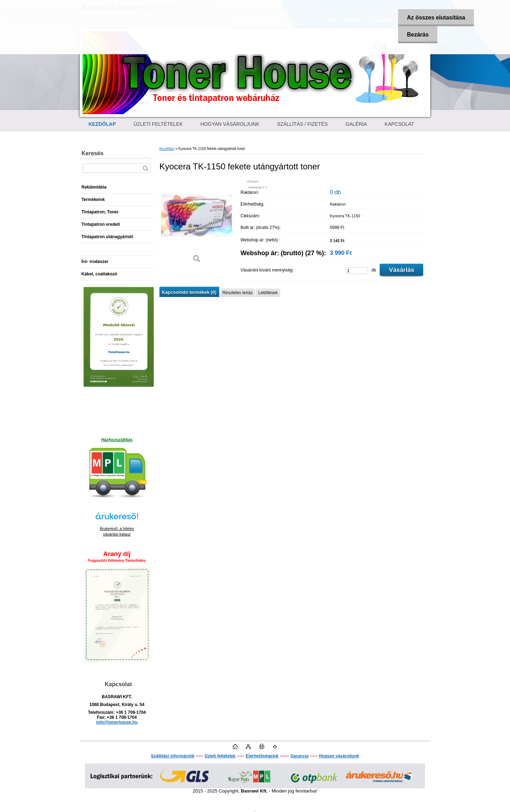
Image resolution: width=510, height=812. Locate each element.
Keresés (92, 153)
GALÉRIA (356, 124)
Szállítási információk (173, 756)
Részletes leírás (237, 293)
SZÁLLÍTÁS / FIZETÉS (302, 124)
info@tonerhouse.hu (117, 722)
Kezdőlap (167, 149)
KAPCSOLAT (399, 124)
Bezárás (418, 35)
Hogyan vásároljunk (339, 756)
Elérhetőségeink (262, 756)
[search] (145, 168)
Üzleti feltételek (220, 756)
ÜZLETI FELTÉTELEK (158, 124)
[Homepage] (102, 124)
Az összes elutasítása (436, 18)
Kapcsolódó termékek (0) (189, 292)
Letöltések (268, 293)
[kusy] (357, 271)
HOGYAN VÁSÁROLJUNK (230, 124)
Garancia (299, 756)
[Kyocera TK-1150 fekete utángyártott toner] (197, 223)
